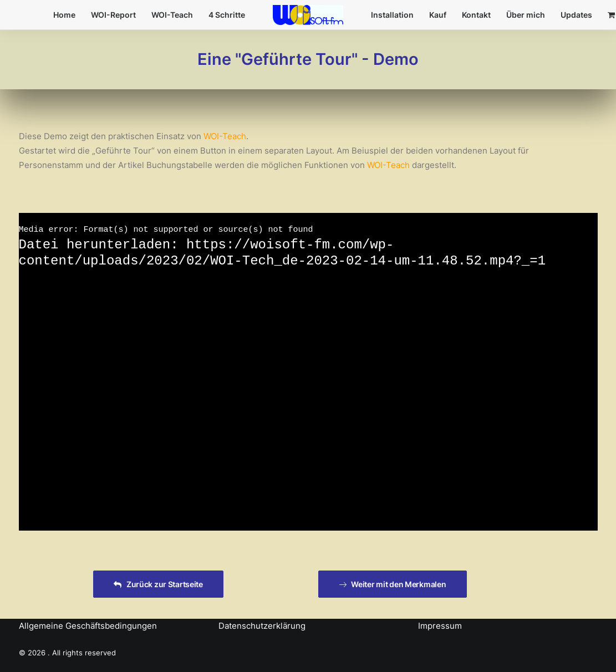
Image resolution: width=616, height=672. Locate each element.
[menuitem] (64, 15)
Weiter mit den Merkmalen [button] (393, 584)
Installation (392, 15)
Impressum (440, 626)
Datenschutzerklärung (262, 626)
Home (64, 15)
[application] (308, 372)
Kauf (438, 15)
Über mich (526, 15)
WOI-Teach (172, 15)
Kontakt (476, 15)
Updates (576, 15)
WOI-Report (113, 15)
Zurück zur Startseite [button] (158, 584)
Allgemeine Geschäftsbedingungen (88, 626)
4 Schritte (227, 15)
